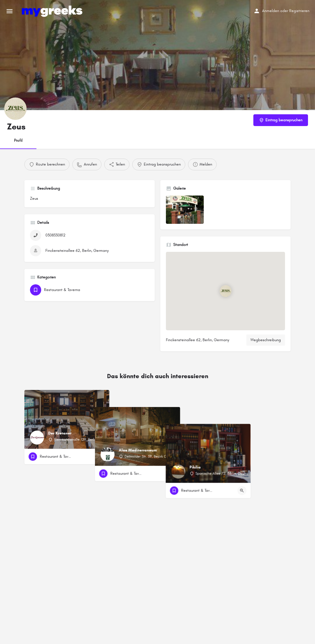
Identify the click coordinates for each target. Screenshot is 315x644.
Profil (18, 140)
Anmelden (271, 11)
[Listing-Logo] (15, 109)
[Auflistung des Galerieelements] (185, 210)
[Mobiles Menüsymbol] (10, 11)
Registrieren (299, 11)
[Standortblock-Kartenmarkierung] (225, 291)
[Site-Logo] (53, 11)
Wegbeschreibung (266, 340)
